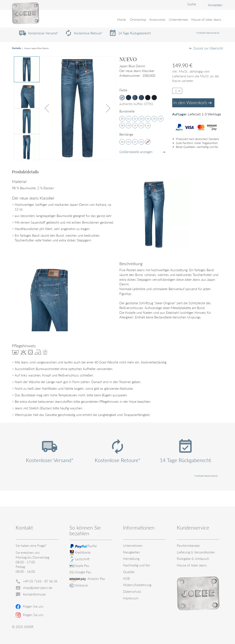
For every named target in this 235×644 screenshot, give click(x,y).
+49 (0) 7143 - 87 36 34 (40, 581)
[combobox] (161, 5)
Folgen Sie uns (33, 606)
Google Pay (83, 572)
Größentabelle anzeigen (136, 152)
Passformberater (188, 546)
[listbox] (145, 98)
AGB (126, 578)
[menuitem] (138, 20)
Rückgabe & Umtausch (193, 559)
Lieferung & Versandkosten (196, 552)
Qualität (129, 572)
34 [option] (148, 119)
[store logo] (26, 13)
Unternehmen (133, 546)
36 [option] (161, 119)
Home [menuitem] (122, 20)
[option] (122, 98)
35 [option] (154, 119)
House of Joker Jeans (192, 565)
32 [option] (135, 119)
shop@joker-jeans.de (38, 588)
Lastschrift (82, 559)
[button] (47, 108)
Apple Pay (82, 566)
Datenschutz (132, 591)
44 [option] (141, 125)
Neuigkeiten (131, 552)
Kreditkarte (83, 552)
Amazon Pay (96, 579)
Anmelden (187, 5)
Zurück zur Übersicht (208, 48)
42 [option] (135, 125)
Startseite (16, 48)
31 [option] (129, 119)
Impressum (131, 598)
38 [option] (122, 125)
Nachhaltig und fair (137, 565)
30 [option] (122, 119)
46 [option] (148, 125)
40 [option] (129, 125)
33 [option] (141, 119)
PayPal (92, 546)
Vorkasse (81, 585)
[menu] (117, 22)
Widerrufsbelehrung (137, 585)
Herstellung (131, 559)
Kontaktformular (34, 594)
